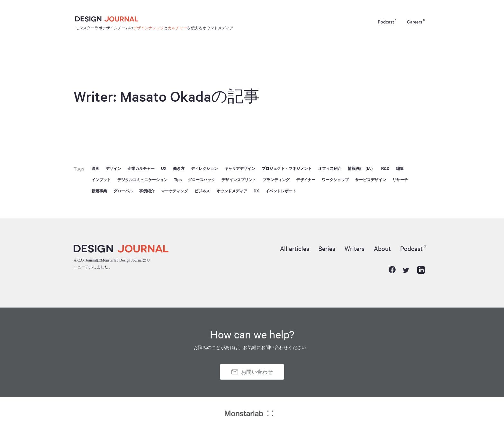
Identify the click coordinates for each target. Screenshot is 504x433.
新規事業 (99, 191)
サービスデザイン (371, 180)
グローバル (123, 191)
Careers (415, 22)
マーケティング (175, 191)
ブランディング (276, 180)
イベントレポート (281, 191)
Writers (350, 248)
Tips (178, 180)
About (380, 248)
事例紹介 (147, 191)
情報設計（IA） (361, 169)
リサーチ (400, 180)
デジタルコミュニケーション (142, 180)
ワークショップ (335, 180)
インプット (101, 180)
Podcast (386, 22)
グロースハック (202, 180)
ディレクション (204, 169)
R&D (385, 169)
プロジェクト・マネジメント (287, 169)
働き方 (179, 169)
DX (256, 191)
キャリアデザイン (240, 169)
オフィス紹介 (330, 169)
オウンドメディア (232, 191)
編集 (400, 169)
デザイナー (306, 180)
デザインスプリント (239, 180)
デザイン (113, 169)
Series (321, 248)
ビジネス (202, 191)
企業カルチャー (141, 169)
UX (164, 169)
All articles (287, 248)
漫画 (95, 169)
